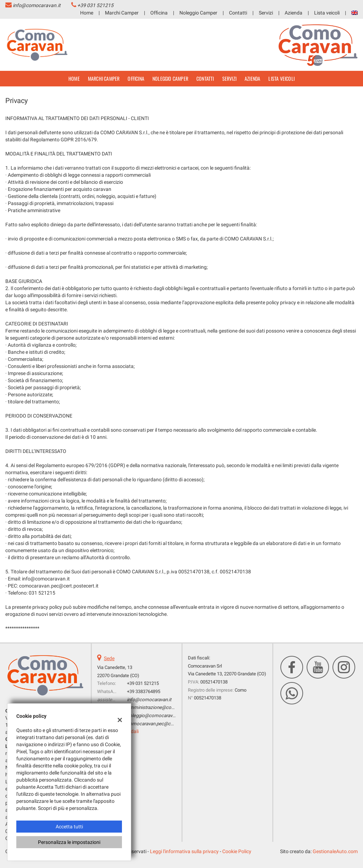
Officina (159, 13)
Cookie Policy (237, 851)
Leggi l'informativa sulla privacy (184, 851)
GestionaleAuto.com (335, 851)
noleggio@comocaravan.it (154, 716)
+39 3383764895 (144, 691)
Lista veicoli (327, 13)
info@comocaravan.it (37, 5)
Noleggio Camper (198, 13)
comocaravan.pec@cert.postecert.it (163, 724)
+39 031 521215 (95, 5)
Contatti (238, 13)
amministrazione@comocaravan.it (162, 707)
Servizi (266, 13)
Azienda (294, 13)
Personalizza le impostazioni (69, 842)
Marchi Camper (122, 13)
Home (87, 13)
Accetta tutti (69, 827)
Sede (109, 658)
